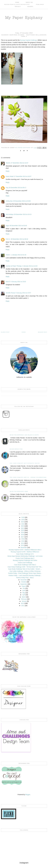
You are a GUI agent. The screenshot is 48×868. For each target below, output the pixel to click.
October (24, 582)
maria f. (8, 255)
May (24, 593)
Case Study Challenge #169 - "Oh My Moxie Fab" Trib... (25, 567)
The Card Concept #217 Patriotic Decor (25, 463)
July (24, 588)
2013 (22, 545)
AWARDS (30, 7)
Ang (7, 188)
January (24, 601)
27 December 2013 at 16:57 (23, 176)
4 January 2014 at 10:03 (18, 282)
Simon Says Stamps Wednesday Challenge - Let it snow (25, 556)
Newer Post (43, 332)
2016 (23, 539)
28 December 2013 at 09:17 (18, 188)
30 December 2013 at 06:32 (19, 239)
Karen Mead (10, 176)
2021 (22, 528)
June (24, 590)
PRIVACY (18, 7)
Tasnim (8, 163)
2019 (22, 533)
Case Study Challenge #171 (25, 554)
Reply (8, 171)
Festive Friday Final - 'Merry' (25, 578)
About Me (29, 2)
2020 (22, 530)
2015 (23, 541)
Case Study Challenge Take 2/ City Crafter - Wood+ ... (25, 569)
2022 (22, 526)
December (24, 547)
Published (40, 4)
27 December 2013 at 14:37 (19, 163)
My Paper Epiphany (24, 17)
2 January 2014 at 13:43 (30, 266)
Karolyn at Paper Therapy (14, 266)
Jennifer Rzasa (10, 293)
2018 (22, 535)
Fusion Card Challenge (25, 563)
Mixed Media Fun (16, 449)
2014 (22, 543)
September (24, 584)
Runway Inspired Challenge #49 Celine (25, 560)
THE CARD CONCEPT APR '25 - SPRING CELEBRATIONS (28, 477)
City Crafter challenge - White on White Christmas (25, 571)
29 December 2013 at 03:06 (22, 201)
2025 (23, 520)
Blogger (28, 795)
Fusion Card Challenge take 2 (25, 558)
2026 (23, 517)
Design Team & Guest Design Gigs (17, 4)
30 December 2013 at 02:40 (18, 226)
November (24, 580)
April (24, 595)
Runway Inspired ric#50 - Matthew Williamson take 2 (25, 550)
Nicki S (8, 282)
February (24, 599)
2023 (23, 524)
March (24, 597)
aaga (7, 226)
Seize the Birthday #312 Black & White (24, 435)
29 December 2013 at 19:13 (23, 214)
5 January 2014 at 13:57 (23, 293)
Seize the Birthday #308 (19, 491)
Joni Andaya (10, 214)
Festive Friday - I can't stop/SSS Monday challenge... (25, 575)
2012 (22, 603)
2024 (22, 522)
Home (17, 2)
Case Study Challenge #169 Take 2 (25, 565)
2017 (22, 537)
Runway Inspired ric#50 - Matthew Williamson (25, 552)
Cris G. (8, 239)
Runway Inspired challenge (28, 40)
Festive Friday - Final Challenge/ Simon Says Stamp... (25, 573)
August (24, 586)
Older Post (5, 332)
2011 (23, 606)
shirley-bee (9, 201)
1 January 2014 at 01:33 (19, 255)
